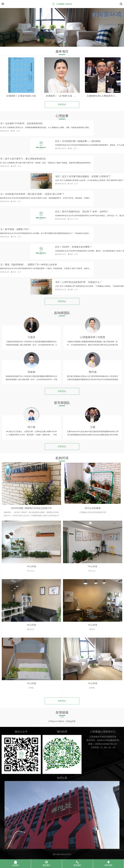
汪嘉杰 (31, 370)
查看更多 (62, 105)
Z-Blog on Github (56, 727)
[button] (59, 43)
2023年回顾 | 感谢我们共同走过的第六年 (31, 565)
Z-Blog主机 (70, 727)
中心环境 (31, 623)
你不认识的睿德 (93, 565)
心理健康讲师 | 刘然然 (93, 370)
